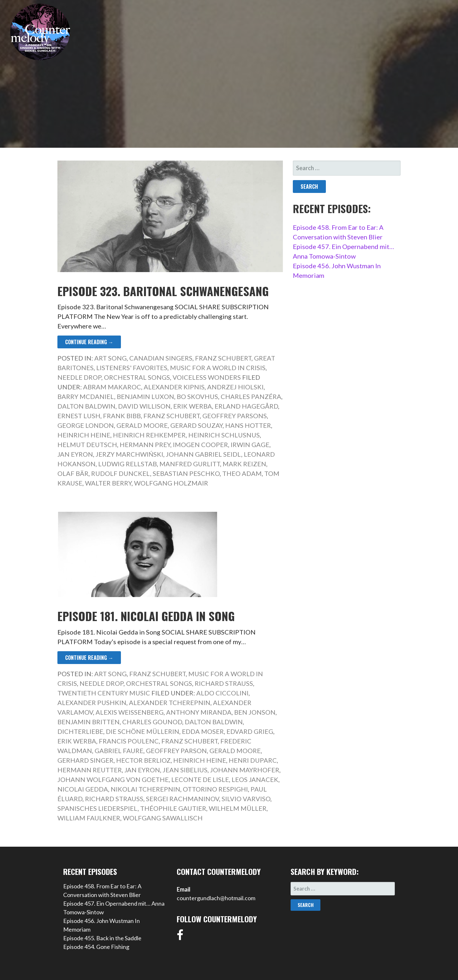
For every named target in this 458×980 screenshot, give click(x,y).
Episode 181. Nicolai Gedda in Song (146, 616)
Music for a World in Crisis (218, 368)
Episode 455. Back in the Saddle (102, 938)
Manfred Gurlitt (190, 464)
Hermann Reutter (90, 770)
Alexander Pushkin (92, 702)
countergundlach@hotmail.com (216, 898)
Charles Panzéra (251, 396)
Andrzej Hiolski (235, 387)
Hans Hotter (248, 425)
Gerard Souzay (196, 425)
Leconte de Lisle (200, 779)
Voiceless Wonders (207, 377)
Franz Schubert (223, 358)
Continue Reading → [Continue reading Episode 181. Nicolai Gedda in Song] (89, 658)
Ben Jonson (255, 712)
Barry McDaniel (86, 396)
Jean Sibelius (185, 770)
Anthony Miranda (199, 712)
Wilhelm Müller (238, 808)
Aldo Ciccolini (222, 693)
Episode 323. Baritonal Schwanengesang (163, 291)
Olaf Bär (73, 473)
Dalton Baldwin (86, 406)
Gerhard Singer (85, 760)
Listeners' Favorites (132, 368)
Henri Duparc (253, 760)
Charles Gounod (152, 722)
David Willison (144, 406)
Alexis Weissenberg (130, 712)
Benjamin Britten (89, 722)
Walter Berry (108, 483)
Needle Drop (79, 377)
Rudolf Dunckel (121, 473)
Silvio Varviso (246, 799)
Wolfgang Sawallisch (163, 818)
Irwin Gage (250, 444)
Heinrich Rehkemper (149, 435)
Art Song (110, 358)
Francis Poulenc (129, 741)
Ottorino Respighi (215, 789)
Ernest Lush (79, 416)
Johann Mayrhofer (245, 770)
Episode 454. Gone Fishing (96, 947)
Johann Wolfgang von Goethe (113, 779)
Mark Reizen (244, 464)
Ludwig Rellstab (127, 464)
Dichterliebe (80, 731)
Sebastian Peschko (186, 473)
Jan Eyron (75, 454)
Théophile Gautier (173, 808)
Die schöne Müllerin (143, 731)
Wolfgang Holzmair (171, 483)
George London (86, 425)
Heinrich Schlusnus (224, 435)
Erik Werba (193, 406)
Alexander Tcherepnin (170, 702)
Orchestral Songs (137, 377)
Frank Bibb (122, 416)
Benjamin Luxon (145, 396)
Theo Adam (242, 473)
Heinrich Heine (84, 435)
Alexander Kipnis (174, 387)
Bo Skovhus (197, 396)
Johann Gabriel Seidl (204, 454)
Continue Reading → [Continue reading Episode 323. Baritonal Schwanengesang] (89, 342)
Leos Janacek (255, 779)
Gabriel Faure (119, 751)
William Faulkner (89, 818)
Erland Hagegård (246, 406)
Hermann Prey (145, 444)
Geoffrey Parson (176, 751)
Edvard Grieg (250, 731)
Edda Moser (203, 731)
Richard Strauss (224, 683)
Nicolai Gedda (83, 789)
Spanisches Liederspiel (98, 808)
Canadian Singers (161, 358)
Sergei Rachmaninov (182, 799)
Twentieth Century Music (104, 693)
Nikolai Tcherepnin (145, 789)
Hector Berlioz (143, 760)
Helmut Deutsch (87, 444)
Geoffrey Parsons (235, 416)
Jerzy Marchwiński (129, 454)
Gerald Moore (142, 425)
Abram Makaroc (112, 387)
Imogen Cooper (200, 444)
